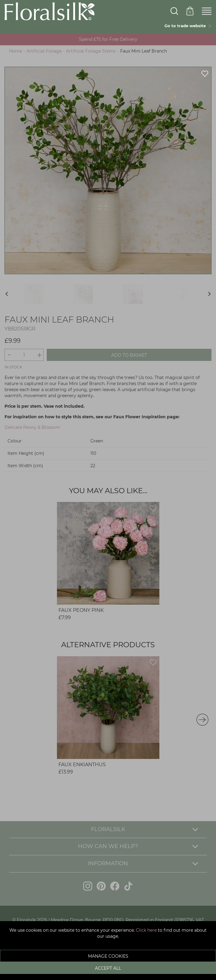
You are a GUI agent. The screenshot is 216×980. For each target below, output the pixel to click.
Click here (146, 930)
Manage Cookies (108, 956)
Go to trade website (188, 26)
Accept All (108, 968)
